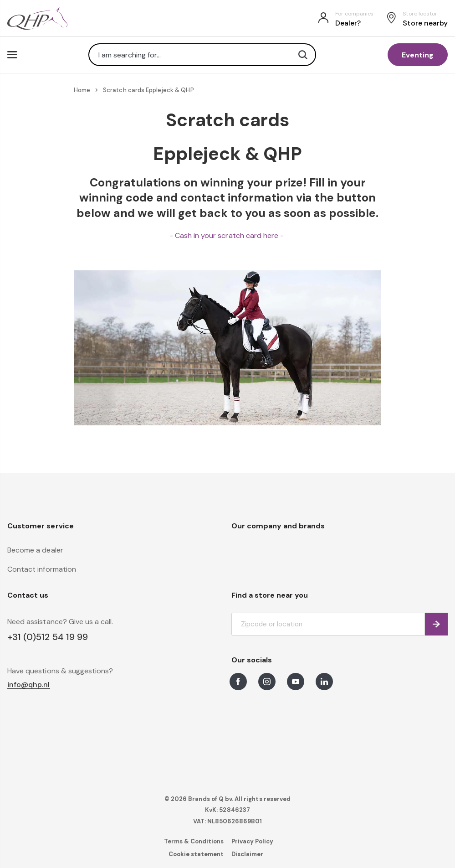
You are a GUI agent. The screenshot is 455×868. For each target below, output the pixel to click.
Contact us (28, 595)
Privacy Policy (253, 841)
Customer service (41, 526)
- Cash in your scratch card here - (228, 235)
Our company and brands (278, 526)
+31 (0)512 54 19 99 (48, 637)
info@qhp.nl (29, 685)
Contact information (42, 569)
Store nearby (425, 23)
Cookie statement (196, 854)
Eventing (418, 55)
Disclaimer (247, 854)
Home (82, 90)
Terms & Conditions (194, 841)
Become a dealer (35, 550)
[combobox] (202, 55)
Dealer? (348, 23)
